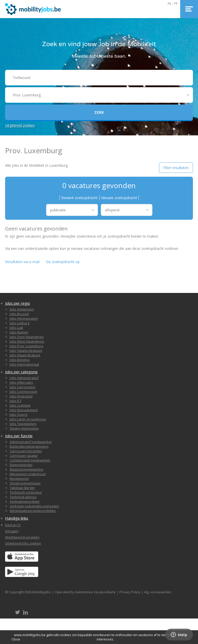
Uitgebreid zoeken (20, 125)
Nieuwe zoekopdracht (119, 198)
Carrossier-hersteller (26, 451)
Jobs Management (24, 410)
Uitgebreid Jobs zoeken (23, 543)
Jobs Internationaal (24, 364)
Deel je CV (13, 525)
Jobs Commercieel (23, 392)
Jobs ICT (16, 401)
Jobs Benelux (20, 360)
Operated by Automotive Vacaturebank (85, 592)
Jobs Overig (18, 415)
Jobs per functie (19, 436)
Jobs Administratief (24, 378)
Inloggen (12, 531)
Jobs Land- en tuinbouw (28, 419)
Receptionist (19, 479)
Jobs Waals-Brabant (25, 355)
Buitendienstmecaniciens (29, 446)
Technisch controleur (26, 492)
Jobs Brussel (19, 314)
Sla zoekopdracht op (63, 262)
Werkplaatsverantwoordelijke (33, 511)
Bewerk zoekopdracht (79, 198)
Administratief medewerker (31, 442)
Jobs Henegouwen (24, 318)
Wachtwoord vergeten (22, 537)
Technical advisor (23, 497)
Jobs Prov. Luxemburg (26, 346)
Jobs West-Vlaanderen (27, 341)
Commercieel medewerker (30, 460)
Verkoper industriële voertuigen (34, 506)
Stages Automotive (24, 428)
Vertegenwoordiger (25, 501)
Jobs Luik (16, 328)
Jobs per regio (18, 303)
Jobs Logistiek (20, 405)
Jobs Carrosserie (23, 387)
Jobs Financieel (21, 396)
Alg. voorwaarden (158, 592)
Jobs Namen (19, 332)
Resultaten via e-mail (22, 262)
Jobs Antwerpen (22, 309)
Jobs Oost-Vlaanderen (27, 337)
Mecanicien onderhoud (28, 474)
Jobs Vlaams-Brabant (26, 351)
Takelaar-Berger (22, 488)
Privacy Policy (130, 592)
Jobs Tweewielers (23, 424)
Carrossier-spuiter (24, 456)
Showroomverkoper (25, 483)
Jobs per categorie (21, 372)
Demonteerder (21, 465)
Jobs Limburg (19, 323)
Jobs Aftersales (21, 382)
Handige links (17, 518)
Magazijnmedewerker (27, 469)
